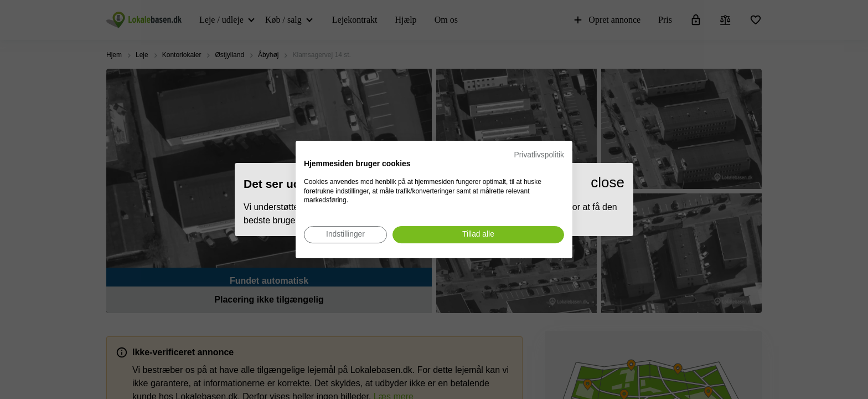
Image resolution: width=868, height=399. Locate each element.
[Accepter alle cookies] (478, 235)
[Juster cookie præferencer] (345, 235)
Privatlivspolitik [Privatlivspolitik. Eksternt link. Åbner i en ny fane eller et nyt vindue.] (539, 155)
